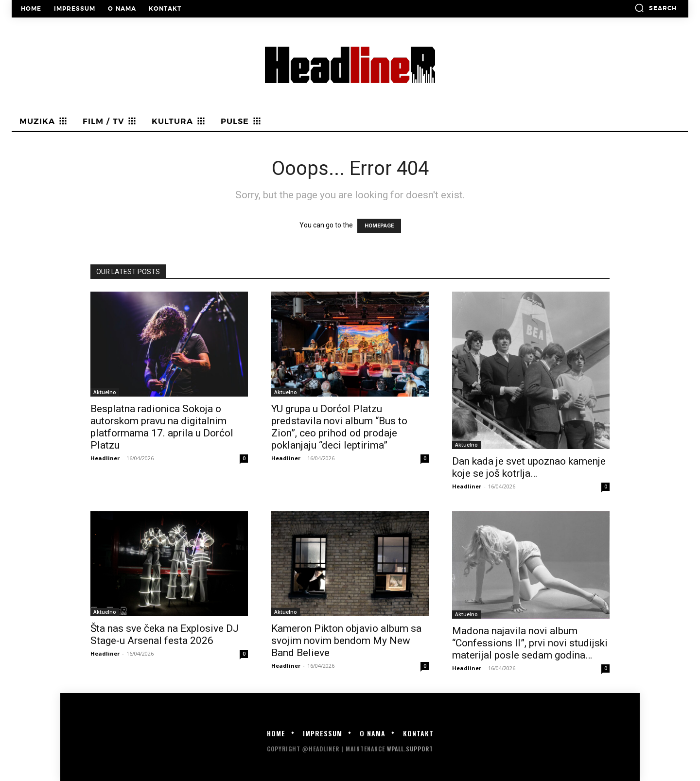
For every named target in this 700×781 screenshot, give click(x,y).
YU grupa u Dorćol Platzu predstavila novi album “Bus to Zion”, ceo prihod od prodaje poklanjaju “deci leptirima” (339, 427)
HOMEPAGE (379, 226)
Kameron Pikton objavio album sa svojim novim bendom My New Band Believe (346, 641)
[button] (656, 8)
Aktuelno (105, 392)
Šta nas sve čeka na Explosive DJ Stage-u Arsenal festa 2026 (165, 634)
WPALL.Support (410, 749)
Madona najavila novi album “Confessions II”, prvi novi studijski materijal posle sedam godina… (530, 643)
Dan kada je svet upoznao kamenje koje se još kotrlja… (529, 467)
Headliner (105, 458)
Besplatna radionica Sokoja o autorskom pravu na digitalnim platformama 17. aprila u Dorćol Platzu (162, 427)
